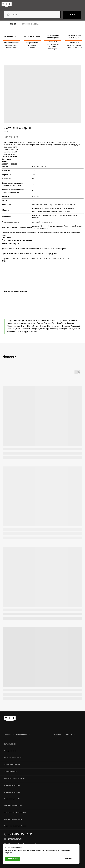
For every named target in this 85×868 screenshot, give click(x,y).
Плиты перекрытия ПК (12, 786)
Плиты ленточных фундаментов (15, 812)
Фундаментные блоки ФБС (14, 806)
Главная (13, 24)
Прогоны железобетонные (13, 819)
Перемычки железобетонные (14, 779)
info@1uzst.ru (15, 839)
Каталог (57, 735)
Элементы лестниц (11, 772)
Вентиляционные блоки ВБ (14, 758)
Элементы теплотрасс (12, 765)
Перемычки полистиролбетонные (16, 826)
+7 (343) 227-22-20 (21, 834)
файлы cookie (21, 850)
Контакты (71, 735)
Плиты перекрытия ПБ (12, 793)
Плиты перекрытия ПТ (12, 799)
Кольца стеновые (10, 751)
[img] (7, 4)
